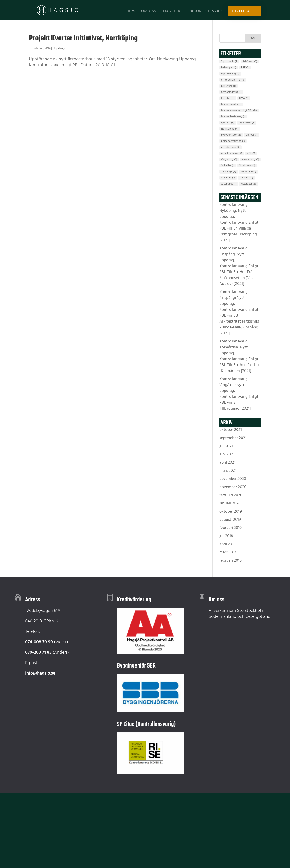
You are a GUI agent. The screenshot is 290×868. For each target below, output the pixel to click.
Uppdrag (59, 48)
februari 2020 (231, 495)
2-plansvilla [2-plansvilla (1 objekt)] (229, 61)
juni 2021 (227, 454)
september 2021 (233, 438)
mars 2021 (228, 471)
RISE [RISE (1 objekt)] (251, 153)
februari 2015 (230, 561)
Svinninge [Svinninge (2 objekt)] (229, 172)
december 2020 (233, 479)
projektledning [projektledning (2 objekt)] (232, 153)
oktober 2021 (231, 430)
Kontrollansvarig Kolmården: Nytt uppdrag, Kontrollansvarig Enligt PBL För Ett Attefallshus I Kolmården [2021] (240, 356)
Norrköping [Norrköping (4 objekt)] (230, 129)
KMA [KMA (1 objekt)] (244, 98)
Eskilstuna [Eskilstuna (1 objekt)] (228, 86)
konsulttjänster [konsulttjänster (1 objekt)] (231, 104)
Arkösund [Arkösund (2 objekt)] (250, 61)
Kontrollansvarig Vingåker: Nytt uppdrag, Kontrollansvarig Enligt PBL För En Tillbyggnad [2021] (239, 394)
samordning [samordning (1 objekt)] (250, 159)
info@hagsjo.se (40, 673)
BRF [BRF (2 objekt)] (245, 68)
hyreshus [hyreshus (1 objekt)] (228, 98)
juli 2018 (226, 536)
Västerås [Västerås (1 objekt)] (246, 178)
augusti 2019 (230, 520)
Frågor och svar (204, 12)
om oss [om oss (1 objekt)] (252, 135)
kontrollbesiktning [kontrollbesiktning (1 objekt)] (233, 117)
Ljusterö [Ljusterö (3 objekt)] (228, 123)
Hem (131, 12)
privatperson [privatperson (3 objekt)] (230, 147)
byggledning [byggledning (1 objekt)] (230, 74)
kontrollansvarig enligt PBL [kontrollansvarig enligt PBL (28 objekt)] (239, 110)
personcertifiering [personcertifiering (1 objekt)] (233, 141)
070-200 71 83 (38, 653)
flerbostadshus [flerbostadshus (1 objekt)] (231, 92)
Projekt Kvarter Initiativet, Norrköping (83, 38)
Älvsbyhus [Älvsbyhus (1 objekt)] (229, 184)
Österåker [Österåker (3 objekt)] (249, 184)
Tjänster (171, 12)
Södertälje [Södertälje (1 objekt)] (248, 172)
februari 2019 (230, 528)
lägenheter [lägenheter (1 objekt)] (247, 123)
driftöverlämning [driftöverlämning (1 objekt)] (233, 80)
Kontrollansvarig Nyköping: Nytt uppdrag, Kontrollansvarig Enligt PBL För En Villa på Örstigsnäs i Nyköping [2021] (239, 223)
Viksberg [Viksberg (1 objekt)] (228, 178)
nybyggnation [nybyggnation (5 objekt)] (231, 135)
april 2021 (227, 463)
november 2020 (233, 487)
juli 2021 (226, 446)
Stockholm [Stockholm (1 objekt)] (247, 166)
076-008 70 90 (39, 642)
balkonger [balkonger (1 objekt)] (229, 68)
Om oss (149, 12)
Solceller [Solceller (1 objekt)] (228, 166)
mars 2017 (228, 552)
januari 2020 (230, 503)
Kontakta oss (245, 11)
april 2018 (227, 544)
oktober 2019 (231, 512)
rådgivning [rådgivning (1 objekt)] (229, 159)
